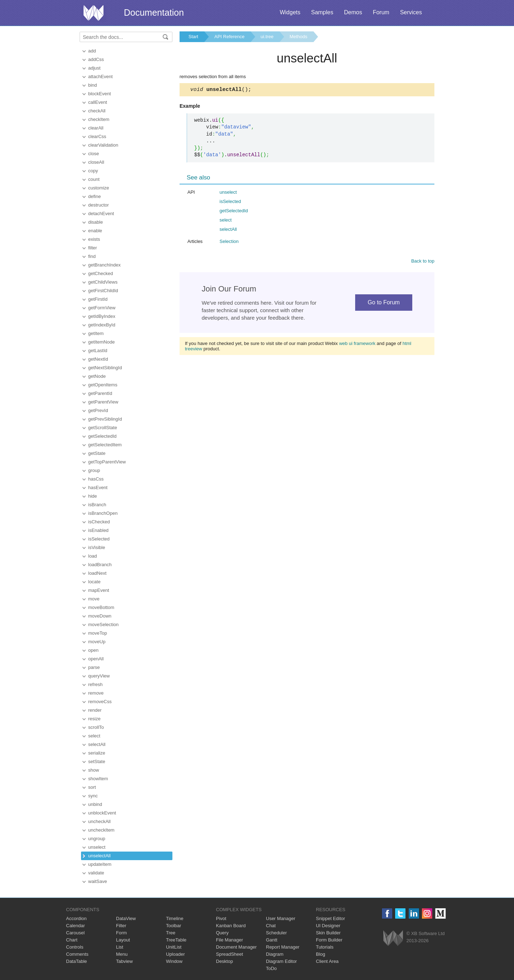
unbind (95, 804)
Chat (271, 926)
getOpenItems (103, 385)
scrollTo (96, 727)
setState (97, 761)
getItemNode (101, 342)
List (120, 947)
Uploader (175, 954)
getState (97, 453)
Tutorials (325, 947)
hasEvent (98, 488)
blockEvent (100, 94)
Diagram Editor (281, 961)
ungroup (97, 839)
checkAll (97, 111)
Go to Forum (384, 303)
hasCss (96, 479)
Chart (72, 940)
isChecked (99, 522)
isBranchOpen (103, 513)
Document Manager (236, 947)
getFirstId (98, 299)
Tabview (124, 961)
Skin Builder (328, 933)
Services (411, 12)
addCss (96, 59)
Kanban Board (231, 926)
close (94, 154)
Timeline (175, 918)
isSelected (99, 539)
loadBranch (100, 565)
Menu (122, 954)
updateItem (100, 864)
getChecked (100, 273)
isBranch (97, 505)
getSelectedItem (105, 445)
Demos (353, 12)
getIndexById (102, 325)
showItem (98, 779)
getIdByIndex (102, 316)
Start (193, 37)
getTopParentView (107, 462)
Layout (123, 940)
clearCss (97, 136)
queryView (99, 676)
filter (93, 248)
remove (96, 693)
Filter (121, 926)
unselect (97, 847)
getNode (97, 376)
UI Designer (328, 926)
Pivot (221, 918)
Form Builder (329, 940)
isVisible (97, 547)
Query (222, 933)
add (92, 51)
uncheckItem (101, 830)
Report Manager (283, 947)
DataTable (77, 961)
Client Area (327, 961)
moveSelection (103, 624)
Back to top (423, 262)
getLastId (98, 351)
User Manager (281, 918)
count (94, 179)
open (93, 650)
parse (94, 667)
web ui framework (357, 344)
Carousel (75, 933)
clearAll (96, 128)
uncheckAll (99, 821)
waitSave (98, 881)
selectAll (97, 744)
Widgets (290, 12)
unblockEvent (102, 813)
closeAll (96, 162)
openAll (96, 659)
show (94, 770)
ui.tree (267, 37)
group (94, 470)
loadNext (97, 573)
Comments (77, 954)
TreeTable (176, 940)
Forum (381, 12)
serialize (97, 753)
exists (94, 239)
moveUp (97, 642)
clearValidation (103, 145)
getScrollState (103, 428)
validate (96, 873)
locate (94, 582)
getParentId (100, 393)
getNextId (98, 359)
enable (95, 231)
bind (93, 85)
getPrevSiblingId (105, 419)
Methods (298, 37)
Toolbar (174, 926)
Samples (322, 12)
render (95, 710)
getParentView (103, 402)
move (94, 599)
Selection (229, 242)
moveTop (98, 633)
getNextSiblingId (105, 368)
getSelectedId (102, 436)
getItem (96, 333)
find (92, 256)
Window (174, 961)
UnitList (174, 947)
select (94, 736)
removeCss (100, 702)
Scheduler (276, 933)
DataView (126, 918)
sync (93, 796)
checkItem (99, 119)
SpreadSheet (230, 954)
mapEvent (99, 590)
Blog (321, 954)
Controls (75, 947)
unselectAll (99, 856)
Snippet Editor (331, 918)
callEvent (98, 102)
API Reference (229, 37)
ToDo (271, 968)
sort (92, 787)
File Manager (230, 940)
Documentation (154, 12)
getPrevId (98, 410)
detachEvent (101, 214)
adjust (94, 68)
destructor (99, 205)
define (94, 196)
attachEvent (100, 77)
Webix (393, 938)
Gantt (272, 940)
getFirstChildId (103, 291)
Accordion (76, 918)
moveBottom (101, 607)
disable (95, 222)
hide (93, 496)
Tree (171, 933)
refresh (95, 684)
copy (93, 171)
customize (99, 188)
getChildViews (103, 282)
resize (94, 719)
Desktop (225, 961)
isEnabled (98, 530)
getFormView (102, 308)
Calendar (75, 926)
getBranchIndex (104, 265)
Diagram (275, 954)
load (93, 556)
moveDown (100, 616)
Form (121, 933)
